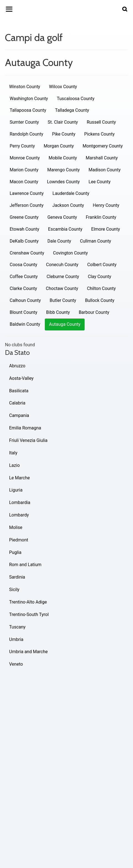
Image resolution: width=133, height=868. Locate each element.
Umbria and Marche (28, 652)
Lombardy (19, 515)
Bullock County (100, 300)
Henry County (106, 205)
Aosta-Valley (21, 378)
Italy (13, 453)
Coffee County (24, 277)
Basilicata (19, 391)
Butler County (63, 300)
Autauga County (65, 324)
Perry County (22, 146)
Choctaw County (62, 288)
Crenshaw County (27, 253)
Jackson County (68, 205)
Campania (19, 415)
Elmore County (106, 229)
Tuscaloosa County (75, 99)
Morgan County (59, 146)
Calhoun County (25, 300)
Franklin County (101, 217)
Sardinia (17, 577)
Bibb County (58, 312)
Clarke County (23, 288)
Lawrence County (27, 193)
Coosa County (24, 265)
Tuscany (17, 627)
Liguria (16, 490)
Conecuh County (62, 265)
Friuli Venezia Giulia (28, 440)
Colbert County (102, 265)
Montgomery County (103, 146)
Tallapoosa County (28, 110)
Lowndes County (63, 182)
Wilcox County (63, 87)
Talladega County (72, 110)
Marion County (24, 170)
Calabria (17, 403)
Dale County (59, 241)
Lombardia (20, 502)
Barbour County (94, 312)
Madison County (105, 170)
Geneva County (62, 217)
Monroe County (25, 158)
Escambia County (65, 229)
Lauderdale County (71, 193)
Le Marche (19, 478)
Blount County (24, 312)
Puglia (15, 552)
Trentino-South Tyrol (29, 614)
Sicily (14, 590)
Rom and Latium (25, 565)
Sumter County (24, 122)
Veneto (16, 664)
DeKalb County (24, 241)
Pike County (64, 134)
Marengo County (63, 170)
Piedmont (19, 540)
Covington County (71, 253)
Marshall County (102, 158)
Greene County (24, 217)
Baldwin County (25, 324)
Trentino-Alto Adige (28, 602)
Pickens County (100, 134)
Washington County (29, 99)
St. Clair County (63, 122)
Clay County (100, 277)
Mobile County (63, 158)
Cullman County (96, 241)
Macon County (24, 182)
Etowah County (24, 229)
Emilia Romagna (25, 428)
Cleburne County (63, 277)
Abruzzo (17, 366)
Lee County (100, 182)
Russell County (101, 122)
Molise (16, 527)
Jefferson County (27, 205)
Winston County (25, 87)
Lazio (14, 465)
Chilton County (101, 288)
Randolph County (26, 134)
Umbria (16, 639)
